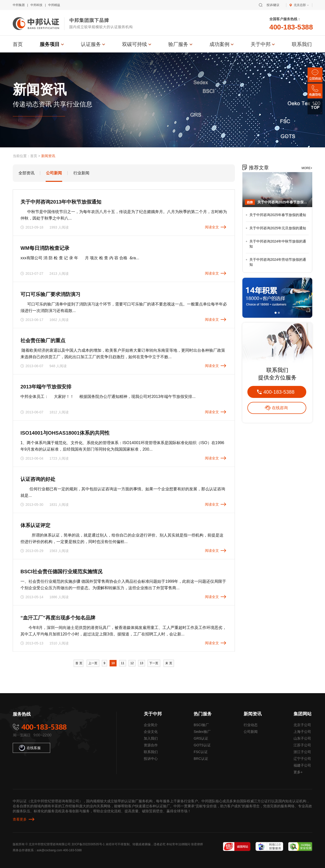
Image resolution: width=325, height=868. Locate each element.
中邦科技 (36, 5)
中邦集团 (19, 5)
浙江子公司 (302, 752)
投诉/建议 (273, 5)
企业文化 (151, 732)
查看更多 (20, 819)
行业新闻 (81, 173)
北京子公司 (302, 725)
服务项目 (50, 44)
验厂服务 (178, 44)
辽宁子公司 (302, 759)
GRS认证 (201, 738)
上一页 (93, 663)
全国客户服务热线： (285, 19)
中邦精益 (54, 5)
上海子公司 (302, 732)
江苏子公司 (302, 745)
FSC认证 (201, 752)
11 (123, 663)
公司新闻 (54, 173)
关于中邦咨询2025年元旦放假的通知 (278, 228)
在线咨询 (280, 408)
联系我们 (302, 44)
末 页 (169, 663)
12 (132, 663)
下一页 (154, 663)
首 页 (79, 663)
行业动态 (251, 725)
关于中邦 (261, 44)
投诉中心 (151, 759)
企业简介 (151, 725)
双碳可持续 (135, 44)
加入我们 (151, 738)
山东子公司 (302, 738)
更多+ (298, 772)
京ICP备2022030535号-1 (88, 844)
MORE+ (307, 168)
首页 (18, 44)
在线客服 (30, 748)
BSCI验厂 (201, 725)
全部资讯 (26, 173)
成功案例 (219, 44)
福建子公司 (302, 765)
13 (142, 663)
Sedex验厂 (202, 732)
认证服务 (91, 44)
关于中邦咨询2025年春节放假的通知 (284, 202)
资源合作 (151, 745)
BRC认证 (201, 759)
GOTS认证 (202, 745)
